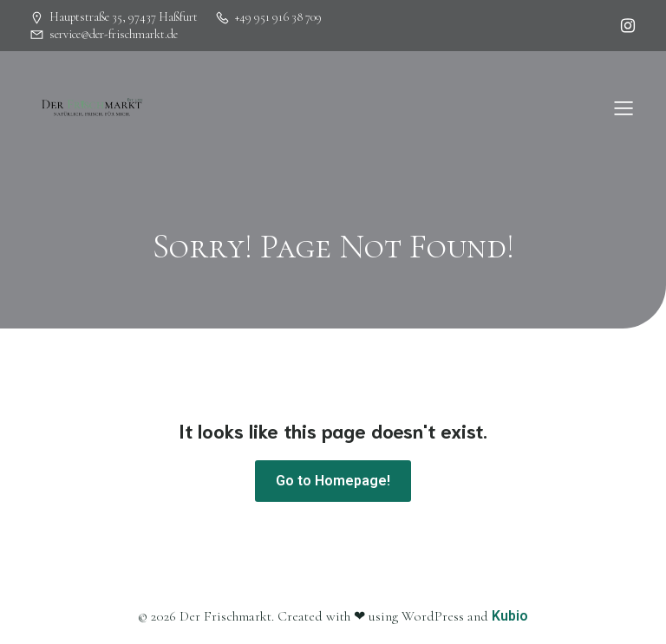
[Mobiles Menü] (624, 107)
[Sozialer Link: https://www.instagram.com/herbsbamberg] (624, 26)
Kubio (510, 616)
